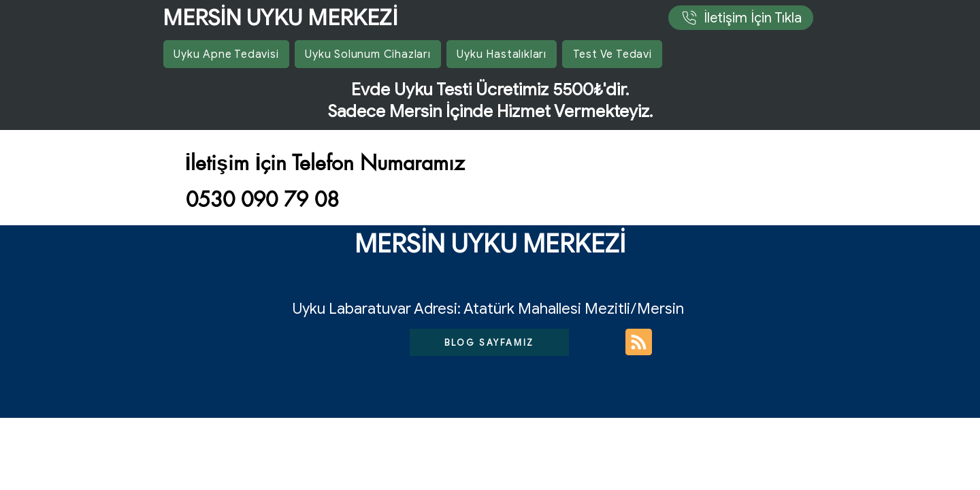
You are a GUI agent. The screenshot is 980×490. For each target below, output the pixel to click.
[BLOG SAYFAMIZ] (489, 342)
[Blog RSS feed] (639, 343)
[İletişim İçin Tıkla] (741, 18)
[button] (502, 54)
